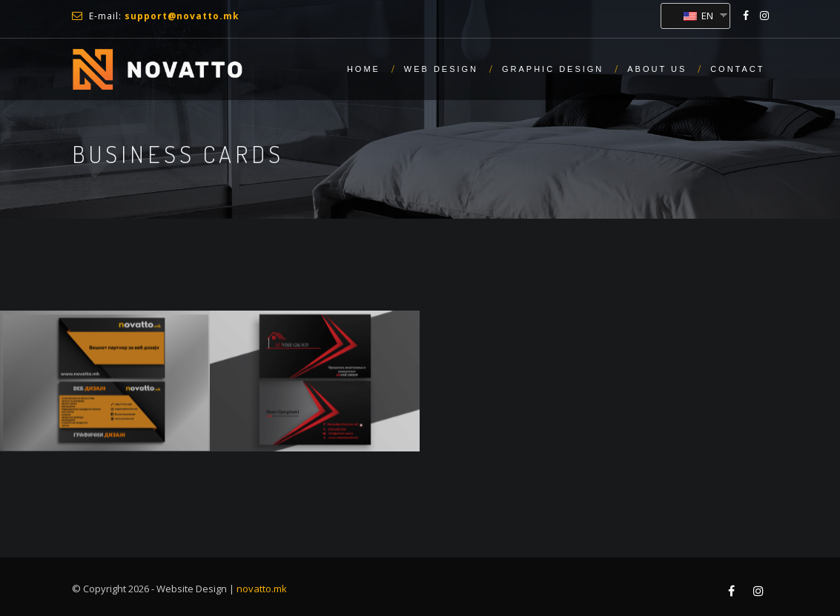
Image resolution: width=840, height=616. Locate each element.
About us (657, 69)
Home (364, 69)
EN (698, 16)
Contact (737, 69)
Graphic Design (553, 69)
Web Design (441, 69)
